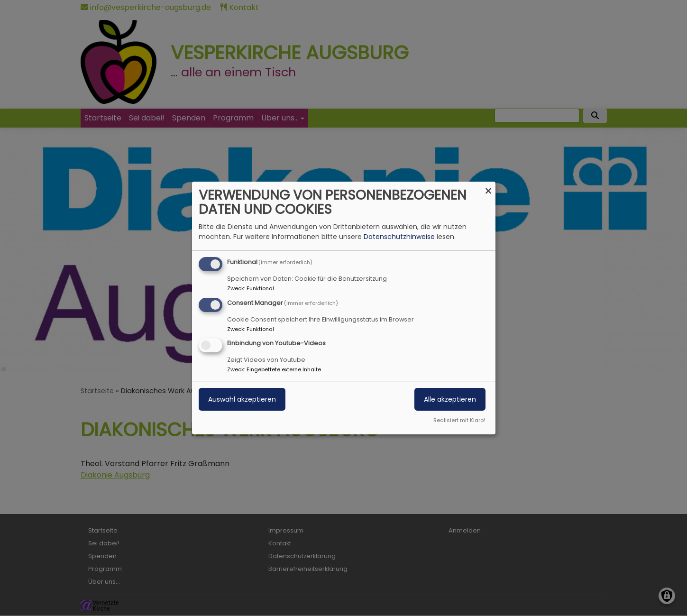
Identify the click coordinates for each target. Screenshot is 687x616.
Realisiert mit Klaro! (459, 420)
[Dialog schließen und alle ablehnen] (488, 188)
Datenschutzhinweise (399, 237)
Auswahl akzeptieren (242, 400)
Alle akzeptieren (450, 400)
